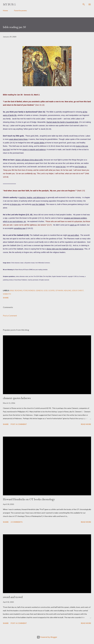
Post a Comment (10, 316)
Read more (86, 424)
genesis (39, 290)
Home (5, 10)
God (46, 290)
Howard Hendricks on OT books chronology (29, 499)
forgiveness (29, 290)
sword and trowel (13, 597)
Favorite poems (20, 10)
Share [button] (6, 298)
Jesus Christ (78, 290)
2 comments (17, 522)
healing (68, 290)
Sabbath (7, 294)
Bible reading (16, 290)
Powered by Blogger (47, 637)
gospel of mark (56, 290)
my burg (9, 4)
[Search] (84, 4)
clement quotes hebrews (17, 398)
